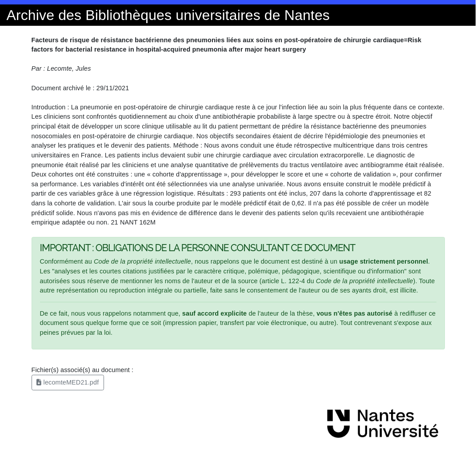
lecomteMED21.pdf (68, 382)
